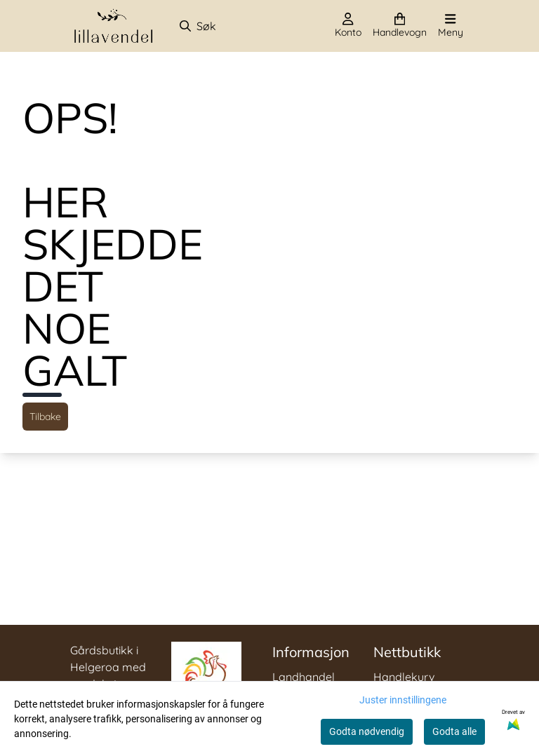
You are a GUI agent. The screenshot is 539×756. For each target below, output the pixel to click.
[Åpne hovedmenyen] (451, 26)
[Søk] (243, 26)
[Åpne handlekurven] (400, 26)
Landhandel (304, 677)
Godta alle (454, 731)
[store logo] (114, 26)
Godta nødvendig (367, 731)
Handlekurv (404, 677)
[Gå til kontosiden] (348, 26)
